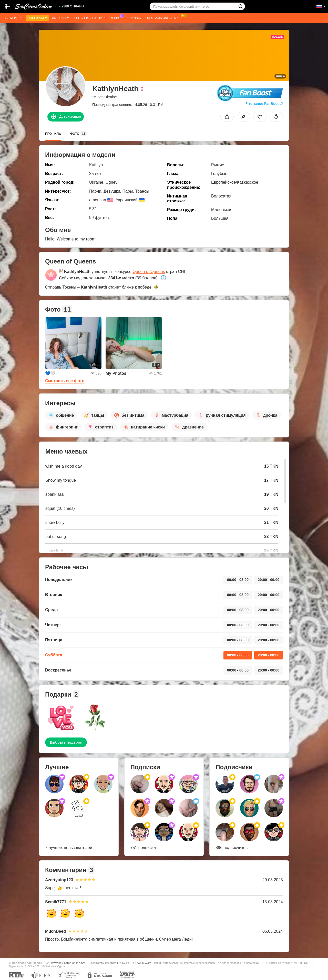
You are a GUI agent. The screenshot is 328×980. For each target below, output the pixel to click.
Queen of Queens (149, 272)
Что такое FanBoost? (264, 104)
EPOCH (122, 963)
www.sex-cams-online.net (68, 963)
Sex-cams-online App (165, 17)
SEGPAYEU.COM (140, 963)
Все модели (13, 18)
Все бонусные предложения (99, 17)
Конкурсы (134, 18)
